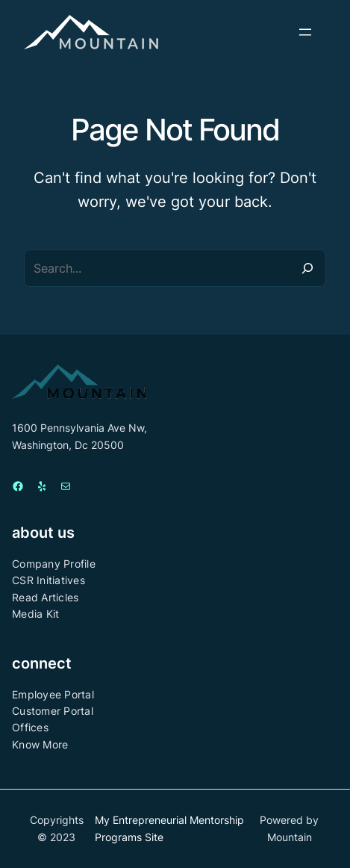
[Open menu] (305, 32)
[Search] (307, 268)
